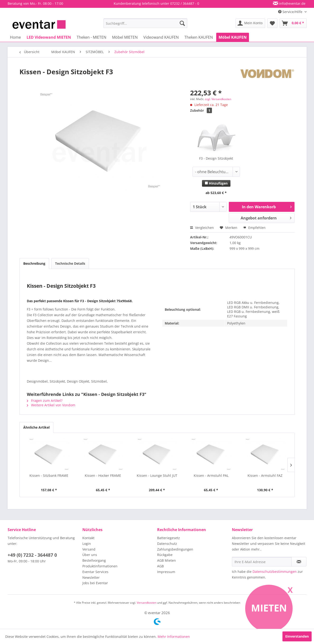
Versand (89, 549)
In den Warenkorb (267, 206)
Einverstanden (297, 636)
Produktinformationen (100, 566)
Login (87, 544)
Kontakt (88, 538)
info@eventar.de (292, 3)
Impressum (166, 572)
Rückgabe (165, 555)
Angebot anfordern (266, 217)
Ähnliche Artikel (36, 427)
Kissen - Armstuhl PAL (211, 475)
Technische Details (70, 263)
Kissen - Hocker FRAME (103, 475)
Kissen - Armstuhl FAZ (265, 475)
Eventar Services (95, 572)
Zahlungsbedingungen (175, 549)
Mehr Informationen (174, 637)
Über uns (90, 555)
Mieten (269, 608)
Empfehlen (254, 228)
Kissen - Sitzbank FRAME (49, 475)
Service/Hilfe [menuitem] (291, 12)
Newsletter (91, 577)
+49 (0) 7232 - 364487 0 (32, 555)
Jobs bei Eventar (95, 583)
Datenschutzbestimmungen (275, 572)
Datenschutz (167, 544)
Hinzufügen (216, 183)
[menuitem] (145, 23)
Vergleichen (202, 228)
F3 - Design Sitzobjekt (216, 158)
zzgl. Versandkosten (218, 99)
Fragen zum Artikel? (45, 401)
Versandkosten (147, 603)
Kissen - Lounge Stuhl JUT (157, 475)
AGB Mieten (166, 560)
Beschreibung (34, 263)
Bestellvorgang (94, 560)
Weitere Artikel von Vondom (51, 405)
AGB (160, 566)
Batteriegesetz (169, 538)
